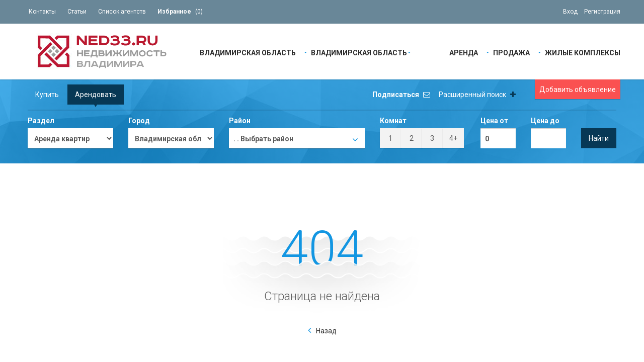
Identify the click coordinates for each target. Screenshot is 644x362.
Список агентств (122, 12)
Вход (570, 12)
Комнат (393, 121)
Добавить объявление (578, 89)
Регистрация (602, 12)
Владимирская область (248, 52)
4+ (453, 138)
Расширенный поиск (477, 95)
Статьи (77, 12)
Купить (47, 95)
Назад (326, 331)
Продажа (511, 52)
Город (139, 121)
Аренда (464, 52)
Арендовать (96, 95)
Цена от (494, 121)
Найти (599, 138)
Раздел (41, 121)
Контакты (42, 12)
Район (240, 121)
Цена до (545, 121)
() (180, 12)
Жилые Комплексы (583, 52)
